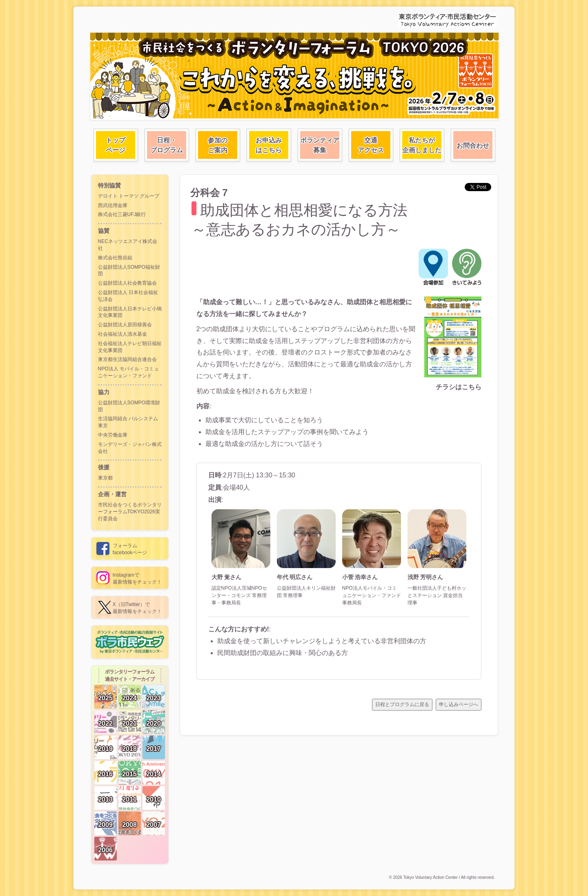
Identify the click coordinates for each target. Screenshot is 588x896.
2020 (154, 723)
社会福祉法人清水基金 (122, 334)
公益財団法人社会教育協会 (127, 283)
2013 (105, 799)
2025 (105, 698)
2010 (154, 799)
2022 (105, 723)
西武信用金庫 (113, 205)
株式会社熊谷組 (115, 258)
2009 (105, 825)
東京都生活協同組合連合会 (127, 359)
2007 (154, 825)
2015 (129, 774)
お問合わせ (473, 146)
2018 (129, 749)
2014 (154, 774)
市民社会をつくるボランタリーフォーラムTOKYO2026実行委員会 (130, 512)
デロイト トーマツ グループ (129, 196)
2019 (105, 749)
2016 (105, 774)
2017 (154, 749)
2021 (129, 723)
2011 (129, 799)
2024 (129, 698)
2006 (105, 850)
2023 (154, 698)
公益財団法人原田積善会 (125, 325)
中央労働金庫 (113, 435)
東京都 (105, 478)
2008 (129, 825)
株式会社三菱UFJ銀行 (122, 214)
